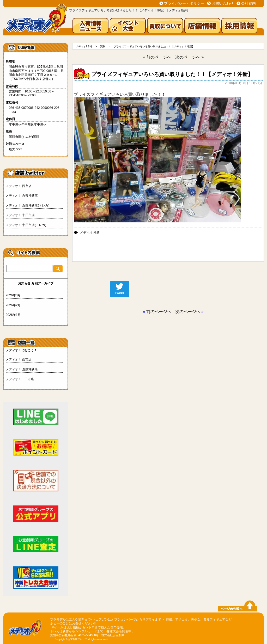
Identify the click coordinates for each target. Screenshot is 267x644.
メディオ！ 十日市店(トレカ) (26, 225)
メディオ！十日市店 (20, 379)
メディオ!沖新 (90, 233)
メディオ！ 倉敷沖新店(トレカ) (28, 205)
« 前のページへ (157, 57)
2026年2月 (13, 305)
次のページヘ (188, 312)
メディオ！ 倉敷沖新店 (22, 196)
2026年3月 (13, 295)
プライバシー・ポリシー (184, 3)
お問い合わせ (223, 3)
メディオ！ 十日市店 (20, 215)
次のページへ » (189, 57)
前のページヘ (159, 312)
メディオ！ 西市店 (19, 186)
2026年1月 (13, 315)
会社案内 (248, 3)
